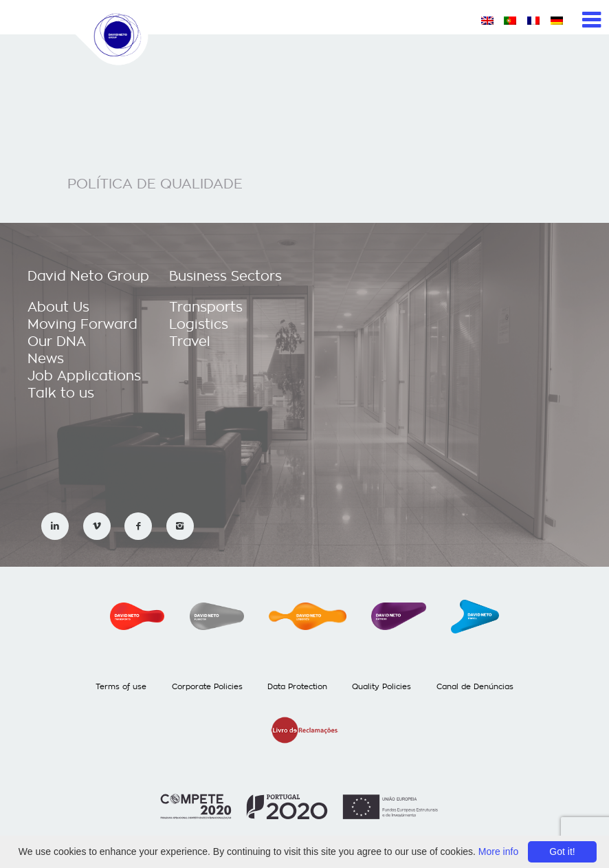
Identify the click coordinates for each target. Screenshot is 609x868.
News (46, 359)
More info (498, 851)
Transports (206, 307)
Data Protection (297, 686)
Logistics (199, 324)
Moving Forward (82, 324)
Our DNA (57, 341)
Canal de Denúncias (475, 686)
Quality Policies (381, 686)
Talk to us (61, 393)
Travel (190, 341)
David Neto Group (88, 276)
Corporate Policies (207, 686)
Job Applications (84, 376)
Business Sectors (225, 276)
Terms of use (121, 686)
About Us (58, 307)
